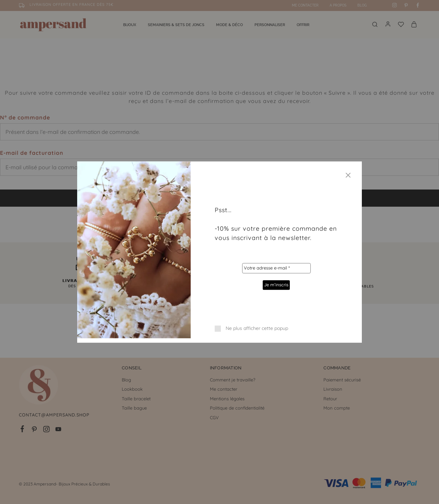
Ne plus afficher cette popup (257, 328)
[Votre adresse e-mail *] (276, 268)
